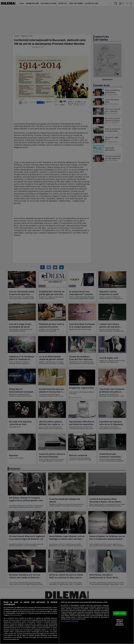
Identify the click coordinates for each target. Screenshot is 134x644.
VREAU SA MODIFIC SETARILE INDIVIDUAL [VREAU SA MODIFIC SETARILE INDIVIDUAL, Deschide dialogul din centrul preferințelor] (120, 622)
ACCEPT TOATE (120, 613)
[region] (67, 621)
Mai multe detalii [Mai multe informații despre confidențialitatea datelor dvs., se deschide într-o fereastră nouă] (16, 615)
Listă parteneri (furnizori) (70, 621)
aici (48, 630)
